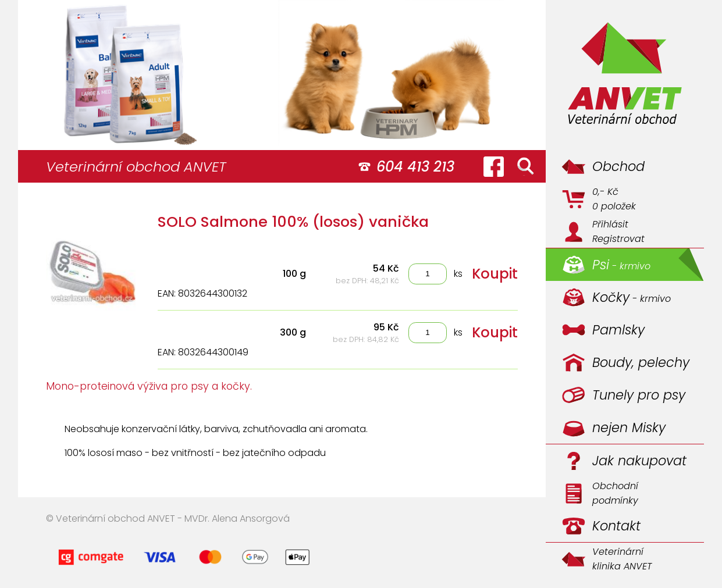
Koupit (495, 274)
